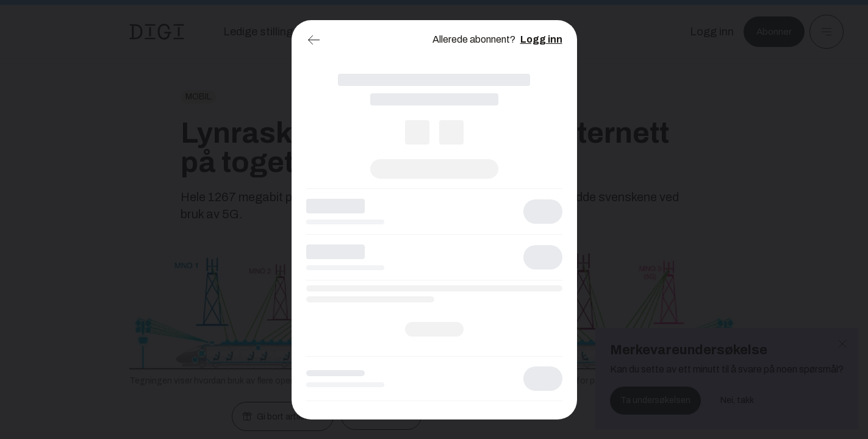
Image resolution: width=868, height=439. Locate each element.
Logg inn (541, 39)
